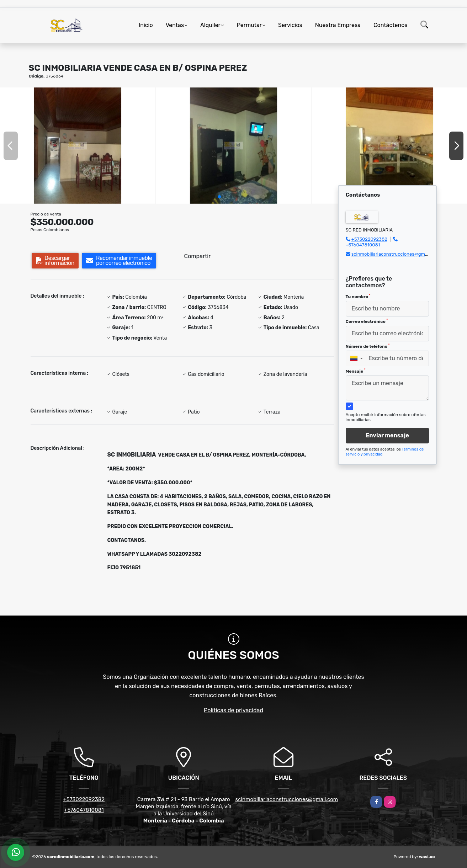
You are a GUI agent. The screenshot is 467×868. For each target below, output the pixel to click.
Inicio (146, 25)
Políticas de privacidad (233, 710)
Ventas (175, 25)
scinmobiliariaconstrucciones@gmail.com (396, 254)
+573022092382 (369, 239)
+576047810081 (363, 245)
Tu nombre (358, 296)
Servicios (290, 25)
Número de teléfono (368, 346)
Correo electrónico (367, 321)
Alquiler (210, 25)
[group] (78, 146)
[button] (219, 197)
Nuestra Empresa (338, 25)
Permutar (249, 25)
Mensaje (356, 371)
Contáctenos (391, 25)
